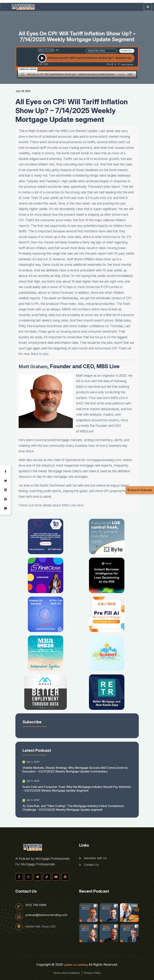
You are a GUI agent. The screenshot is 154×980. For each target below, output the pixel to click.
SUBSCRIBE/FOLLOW (126, 51)
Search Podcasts (140, 490)
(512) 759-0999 (37, 905)
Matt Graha (33, 366)
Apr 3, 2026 (31, 762)
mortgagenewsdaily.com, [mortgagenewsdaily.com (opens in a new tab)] (104, 460)
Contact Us (90, 866)
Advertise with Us (94, 858)
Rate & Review (127, 65)
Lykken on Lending (76, 965)
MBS (83, 431)
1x (46, 50)
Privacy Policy (97, 973)
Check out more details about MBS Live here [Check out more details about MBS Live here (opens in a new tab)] (51, 505)
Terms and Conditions (63, 973)
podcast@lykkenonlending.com (48, 915)
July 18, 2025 (23, 91)
